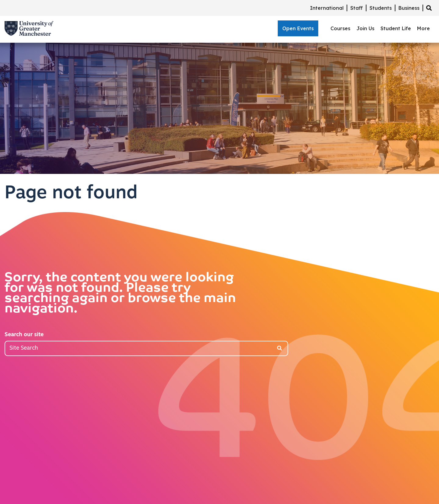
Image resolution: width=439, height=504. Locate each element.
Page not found (71, 194)
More (423, 28)
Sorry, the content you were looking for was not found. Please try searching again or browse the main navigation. (120, 294)
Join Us (365, 28)
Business (409, 8)
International (327, 8)
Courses (340, 28)
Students (381, 8)
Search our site (24, 335)
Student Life (396, 28)
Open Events (298, 28)
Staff (357, 8)
